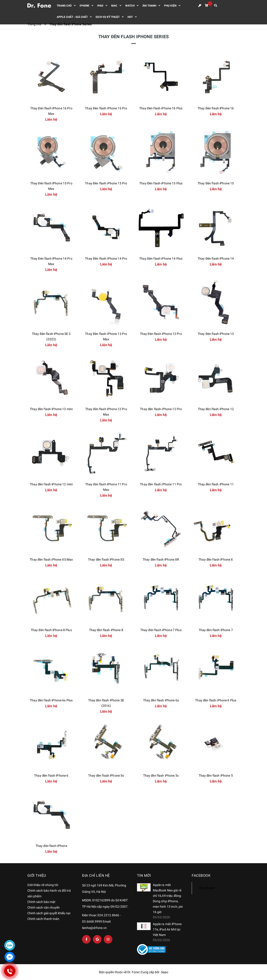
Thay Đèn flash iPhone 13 (216, 334)
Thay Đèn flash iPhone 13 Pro (161, 334)
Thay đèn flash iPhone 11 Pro (161, 484)
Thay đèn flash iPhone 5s (106, 776)
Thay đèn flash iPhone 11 (216, 484)
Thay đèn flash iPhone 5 (216, 776)
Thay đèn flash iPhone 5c (161, 776)
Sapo (165, 972)
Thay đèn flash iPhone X (216, 559)
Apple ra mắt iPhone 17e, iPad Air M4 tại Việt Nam (167, 929)
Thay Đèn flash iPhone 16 (216, 108)
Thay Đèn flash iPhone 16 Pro (106, 108)
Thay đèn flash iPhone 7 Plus (161, 630)
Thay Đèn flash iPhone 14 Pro (106, 259)
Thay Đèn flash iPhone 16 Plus (161, 108)
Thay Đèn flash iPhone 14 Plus (161, 259)
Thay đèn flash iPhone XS (106, 559)
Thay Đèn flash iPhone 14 (216, 259)
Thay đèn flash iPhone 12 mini (51, 484)
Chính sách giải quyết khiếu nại (49, 913)
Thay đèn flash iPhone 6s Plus (51, 700)
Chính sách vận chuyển (44, 907)
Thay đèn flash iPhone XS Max (51, 559)
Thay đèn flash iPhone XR (161, 559)
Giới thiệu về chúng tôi (43, 885)
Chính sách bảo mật (41, 902)
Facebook (207, 888)
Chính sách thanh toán (43, 919)
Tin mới (144, 875)
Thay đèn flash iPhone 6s (161, 700)
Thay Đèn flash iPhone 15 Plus (161, 183)
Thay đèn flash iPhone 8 (106, 630)
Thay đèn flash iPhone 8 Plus (51, 630)
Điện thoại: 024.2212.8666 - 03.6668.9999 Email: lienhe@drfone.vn (101, 921)
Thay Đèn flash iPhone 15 (216, 183)
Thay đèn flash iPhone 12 (216, 409)
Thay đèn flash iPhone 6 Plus (216, 700)
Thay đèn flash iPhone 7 (216, 630)
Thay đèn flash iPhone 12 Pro (161, 409)
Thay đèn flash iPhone (51, 846)
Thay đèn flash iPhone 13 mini (51, 409)
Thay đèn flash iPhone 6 (51, 776)
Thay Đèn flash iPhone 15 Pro (106, 183)
